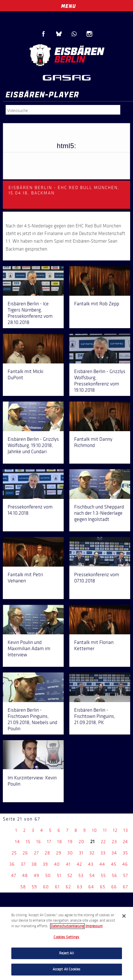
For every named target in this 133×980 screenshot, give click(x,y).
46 (125, 864)
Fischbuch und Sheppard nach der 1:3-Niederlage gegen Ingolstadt (99, 513)
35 (125, 853)
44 (102, 864)
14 (17, 842)
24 (125, 842)
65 (103, 887)
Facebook (44, 34)
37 (23, 864)
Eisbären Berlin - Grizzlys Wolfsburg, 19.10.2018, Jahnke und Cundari (33, 445)
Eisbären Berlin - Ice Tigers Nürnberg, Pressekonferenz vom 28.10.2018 (30, 313)
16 (39, 842)
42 (79, 864)
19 (70, 842)
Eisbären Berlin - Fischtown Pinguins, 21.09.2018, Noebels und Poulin (32, 719)
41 (68, 864)
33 (103, 853)
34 (114, 853)
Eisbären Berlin (66, 55)
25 (14, 853)
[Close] (124, 916)
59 (34, 887)
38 (34, 864)
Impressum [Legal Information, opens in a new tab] (94, 926)
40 (57, 864)
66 (114, 887)
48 (25, 875)
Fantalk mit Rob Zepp (97, 304)
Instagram (89, 34)
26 (25, 853)
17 (49, 842)
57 (126, 875)
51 (59, 875)
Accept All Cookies (66, 969)
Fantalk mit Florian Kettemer (94, 645)
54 (92, 875)
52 (70, 875)
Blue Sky (59, 34)
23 (114, 842)
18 (60, 842)
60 (46, 887)
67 (125, 887)
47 (14, 875)
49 (37, 875)
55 (103, 875)
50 (48, 875)
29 (59, 853)
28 (47, 853)
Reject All (66, 953)
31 (81, 853)
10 (95, 830)
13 (126, 830)
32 (92, 853)
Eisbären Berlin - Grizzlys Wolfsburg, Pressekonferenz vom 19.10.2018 (100, 381)
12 (115, 830)
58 (23, 887)
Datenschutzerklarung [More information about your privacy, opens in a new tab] (67, 926)
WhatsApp (74, 34)
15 (28, 842)
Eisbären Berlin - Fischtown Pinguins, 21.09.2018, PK (95, 716)
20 (81, 842)
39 (45, 864)
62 (68, 887)
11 (105, 830)
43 (91, 864)
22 (103, 842)
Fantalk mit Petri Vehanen (25, 578)
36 (12, 864)
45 (114, 864)
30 (70, 853)
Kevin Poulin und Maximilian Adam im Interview (29, 648)
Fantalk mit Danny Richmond (93, 442)
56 (114, 875)
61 (57, 887)
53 (81, 875)
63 (80, 887)
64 (91, 887)
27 (36, 853)
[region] (66, 943)
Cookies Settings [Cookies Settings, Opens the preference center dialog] (66, 937)
